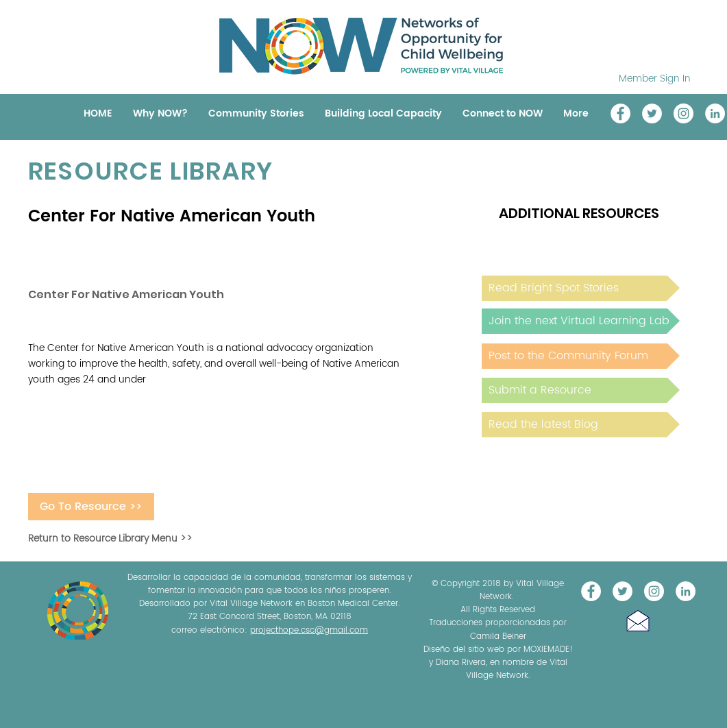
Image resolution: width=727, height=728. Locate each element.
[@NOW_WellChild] (652, 113)
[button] (638, 621)
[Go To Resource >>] (91, 507)
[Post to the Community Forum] (581, 356)
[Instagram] (683, 113)
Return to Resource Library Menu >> (110, 538)
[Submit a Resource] (581, 390)
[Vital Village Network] (620, 113)
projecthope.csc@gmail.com (309, 630)
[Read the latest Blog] (581, 425)
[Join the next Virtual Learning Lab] (581, 321)
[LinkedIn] (715, 113)
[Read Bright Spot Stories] (581, 288)
